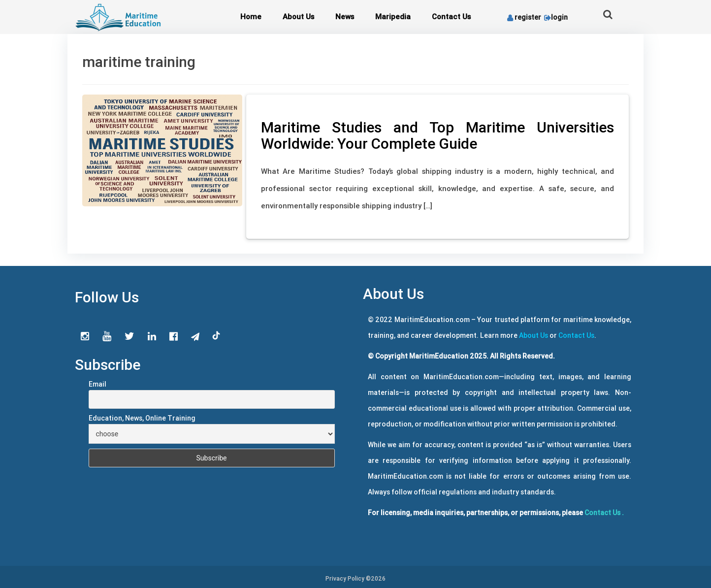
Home (251, 16)
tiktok (217, 336)
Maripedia (393, 16)
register (524, 17)
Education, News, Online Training (142, 418)
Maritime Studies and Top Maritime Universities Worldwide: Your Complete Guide (437, 135)
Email (97, 384)
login (555, 17)
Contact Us (451, 16)
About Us (298, 16)
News (345, 16)
